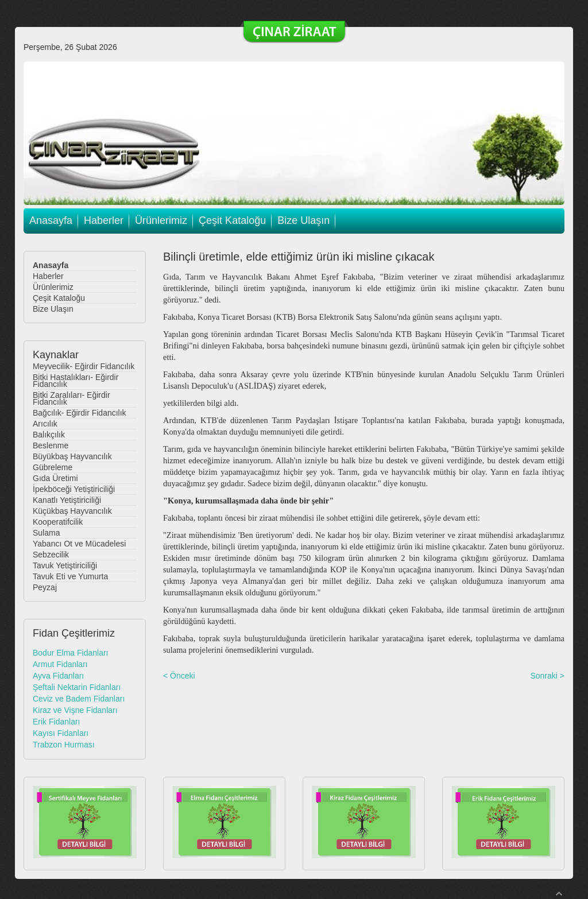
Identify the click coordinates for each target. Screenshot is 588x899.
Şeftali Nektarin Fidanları (77, 687)
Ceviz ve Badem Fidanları (79, 699)
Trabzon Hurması (64, 745)
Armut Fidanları (60, 664)
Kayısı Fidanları (61, 733)
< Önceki (179, 676)
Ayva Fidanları (58, 676)
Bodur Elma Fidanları (71, 653)
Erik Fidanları (56, 722)
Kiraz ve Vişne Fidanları (75, 710)
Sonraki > (547, 676)
